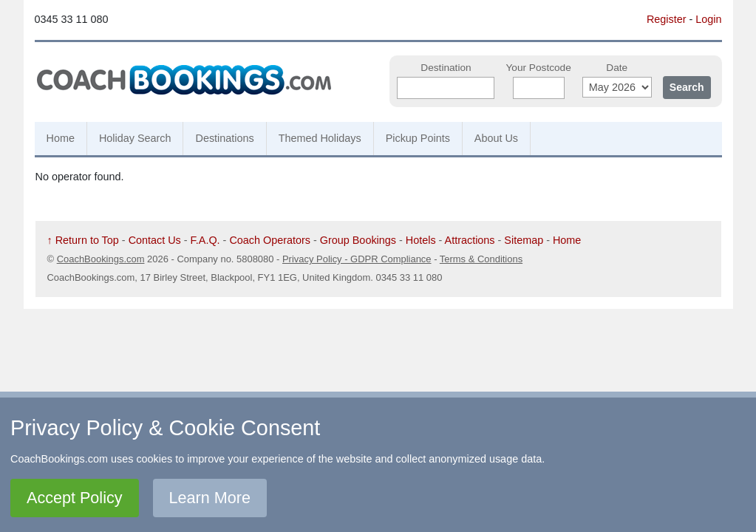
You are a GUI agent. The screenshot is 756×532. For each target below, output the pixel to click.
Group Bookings (358, 240)
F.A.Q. (205, 240)
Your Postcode (538, 68)
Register (667, 19)
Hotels (421, 240)
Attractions (470, 240)
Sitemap (524, 240)
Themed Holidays (320, 138)
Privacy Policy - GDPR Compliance (357, 259)
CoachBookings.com (101, 259)
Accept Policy (75, 498)
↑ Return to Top (83, 240)
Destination (446, 68)
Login (708, 19)
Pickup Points (418, 138)
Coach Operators (270, 240)
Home (61, 138)
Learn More (210, 498)
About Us (496, 138)
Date (617, 68)
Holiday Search (135, 138)
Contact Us (155, 240)
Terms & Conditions (481, 259)
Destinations (224, 138)
